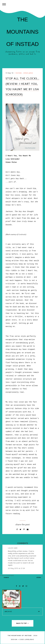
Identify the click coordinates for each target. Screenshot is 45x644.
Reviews (19, 73)
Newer (6, 577)
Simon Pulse (28, 73)
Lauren (11, 548)
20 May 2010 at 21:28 (16, 568)
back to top (22, 623)
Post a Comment (7, 575)
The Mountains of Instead (22, 32)
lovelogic (29, 640)
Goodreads (22, 234)
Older (40, 577)
